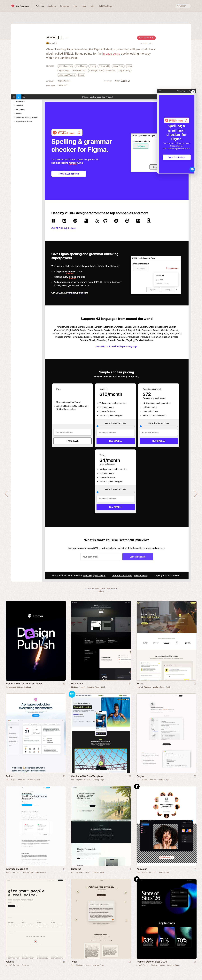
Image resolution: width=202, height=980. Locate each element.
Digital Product (64, 81)
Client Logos (81, 66)
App (7, 780)
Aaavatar (142, 869)
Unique (81, 75)
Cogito (140, 776)
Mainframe (77, 684)
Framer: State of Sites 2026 (152, 962)
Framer (137, 786)
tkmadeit (53, 43)
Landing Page (93, 687)
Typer (74, 962)
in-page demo (111, 54)
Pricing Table (104, 66)
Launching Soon (34, 780)
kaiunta (10, 962)
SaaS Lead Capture (67, 75)
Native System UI (122, 81)
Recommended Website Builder (18, 687)
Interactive (110, 71)
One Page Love (22, 6)
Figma (129, 66)
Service (25, 965)
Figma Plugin (64, 71)
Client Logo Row (66, 66)
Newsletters (41, 872)
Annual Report (143, 965)
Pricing (93, 66)
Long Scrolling (124, 71)
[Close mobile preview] (193, 92)
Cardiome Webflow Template (87, 776)
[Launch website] (130, 684)
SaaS (103, 687)
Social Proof (118, 66)
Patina (9, 776)
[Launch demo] (130, 776)
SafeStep (76, 869)
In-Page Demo (97, 71)
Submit (101, 591)
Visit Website (146, 38)
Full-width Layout (80, 71)
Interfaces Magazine (17, 869)
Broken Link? (146, 43)
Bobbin (140, 684)
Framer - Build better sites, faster (24, 684)
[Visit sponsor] (64, 684)
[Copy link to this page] (67, 38)
